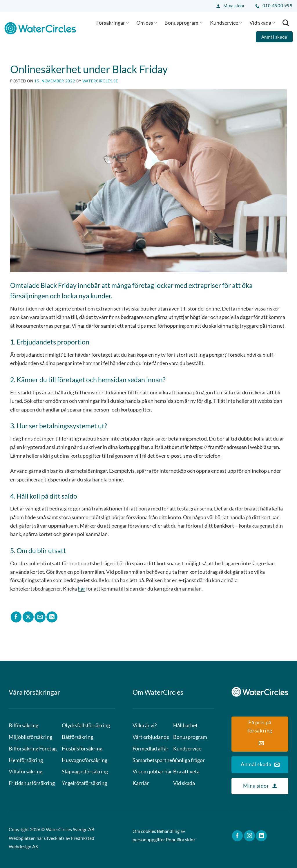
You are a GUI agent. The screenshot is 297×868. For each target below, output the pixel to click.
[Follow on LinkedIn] (261, 836)
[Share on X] (28, 617)
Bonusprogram (183, 23)
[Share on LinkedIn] (52, 617)
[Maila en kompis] (40, 617)
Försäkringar (113, 23)
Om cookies (144, 831)
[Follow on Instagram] (249, 836)
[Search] (286, 23)
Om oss (147, 23)
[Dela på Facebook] (16, 617)
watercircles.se (100, 81)
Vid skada (262, 23)
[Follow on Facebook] (238, 836)
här (82, 589)
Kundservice (226, 23)
